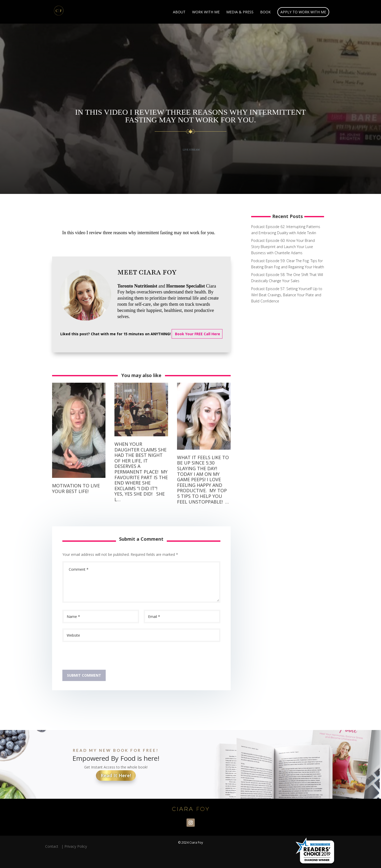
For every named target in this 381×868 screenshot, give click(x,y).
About (179, 12)
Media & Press (240, 12)
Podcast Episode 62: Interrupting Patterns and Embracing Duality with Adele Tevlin (286, 230)
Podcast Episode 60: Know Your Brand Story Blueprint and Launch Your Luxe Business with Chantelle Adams (283, 247)
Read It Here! (116, 775)
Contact (53, 846)
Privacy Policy (76, 846)
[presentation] (101, 657)
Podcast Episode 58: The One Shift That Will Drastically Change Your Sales (287, 278)
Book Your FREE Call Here (197, 334)
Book (265, 12)
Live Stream (191, 150)
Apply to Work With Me (303, 12)
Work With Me (206, 12)
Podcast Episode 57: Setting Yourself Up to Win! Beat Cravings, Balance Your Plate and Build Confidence (287, 295)
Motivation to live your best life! (76, 488)
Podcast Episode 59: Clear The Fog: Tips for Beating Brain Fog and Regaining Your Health (288, 264)
